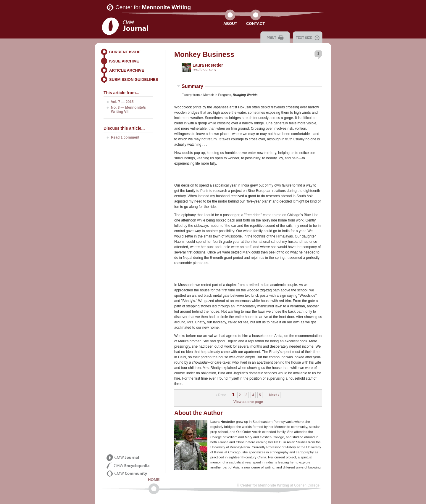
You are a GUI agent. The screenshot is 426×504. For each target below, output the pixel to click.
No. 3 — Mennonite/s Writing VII (128, 110)
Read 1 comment (125, 137)
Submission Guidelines (134, 80)
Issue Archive (124, 61)
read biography (205, 69)
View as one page (248, 402)
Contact (255, 24)
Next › (274, 395)
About (230, 24)
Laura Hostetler (208, 65)
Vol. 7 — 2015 (122, 102)
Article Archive (127, 70)
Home (154, 480)
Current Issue (125, 52)
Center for (153, 7)
